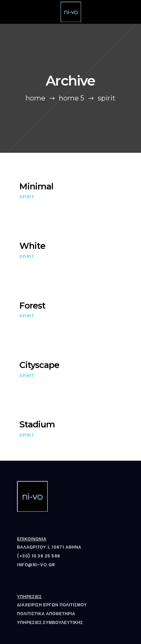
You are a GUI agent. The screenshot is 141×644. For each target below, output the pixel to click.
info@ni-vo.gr (36, 565)
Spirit (27, 197)
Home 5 (72, 98)
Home (35, 98)
